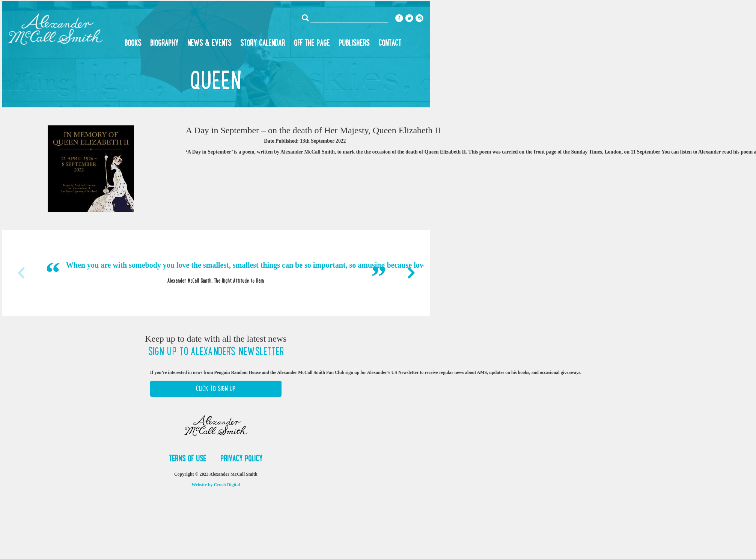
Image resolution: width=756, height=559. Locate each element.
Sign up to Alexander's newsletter (216, 351)
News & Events (209, 43)
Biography (164, 43)
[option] (216, 273)
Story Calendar (263, 43)
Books (133, 43)
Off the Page (312, 43)
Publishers (354, 43)
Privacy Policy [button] (241, 458)
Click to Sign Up (216, 389)
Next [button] (411, 273)
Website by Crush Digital (216, 485)
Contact (390, 43)
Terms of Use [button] (189, 458)
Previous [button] (21, 273)
